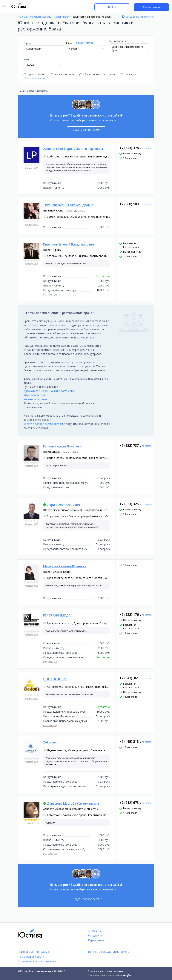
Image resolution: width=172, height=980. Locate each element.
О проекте (95, 931)
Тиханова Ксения (34, 395)
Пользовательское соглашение (106, 971)
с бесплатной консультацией (97, 75)
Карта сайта (96, 940)
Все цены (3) (50, 854)
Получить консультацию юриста (109, 952)
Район (70, 43)
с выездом (128, 75)
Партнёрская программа (33, 952)
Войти (112, 7)
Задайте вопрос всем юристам (43, 424)
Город (27, 43)
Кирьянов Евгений (35, 399)
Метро (90, 43)
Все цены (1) (50, 295)
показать (147, 148)
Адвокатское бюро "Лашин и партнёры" (49, 391)
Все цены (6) (50, 662)
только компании (62, 75)
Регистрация (152, 7)
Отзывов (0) (32, 168)
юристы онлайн (34, 75)
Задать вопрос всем (88, 130)
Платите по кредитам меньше (37, 961)
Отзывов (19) (32, 823)
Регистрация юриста (31, 957)
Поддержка (95, 935)
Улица (80, 43)
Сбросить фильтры (34, 78)
